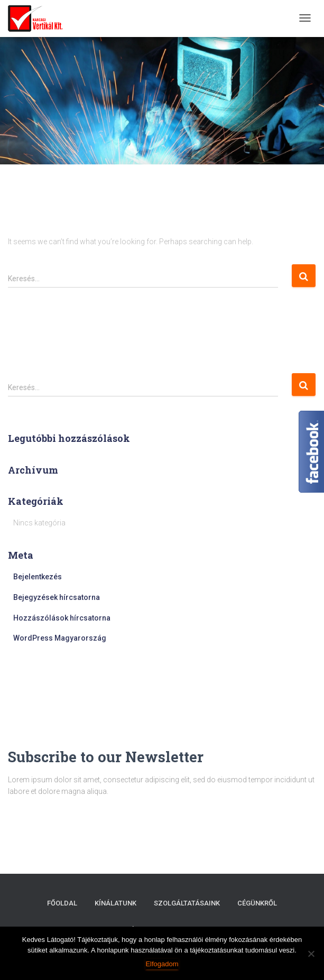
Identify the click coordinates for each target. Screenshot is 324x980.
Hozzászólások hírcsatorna (62, 618)
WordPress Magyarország (60, 638)
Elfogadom (162, 964)
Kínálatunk (115, 903)
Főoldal (62, 903)
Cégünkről (257, 903)
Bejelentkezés (38, 577)
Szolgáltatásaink (187, 903)
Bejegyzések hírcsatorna (57, 597)
